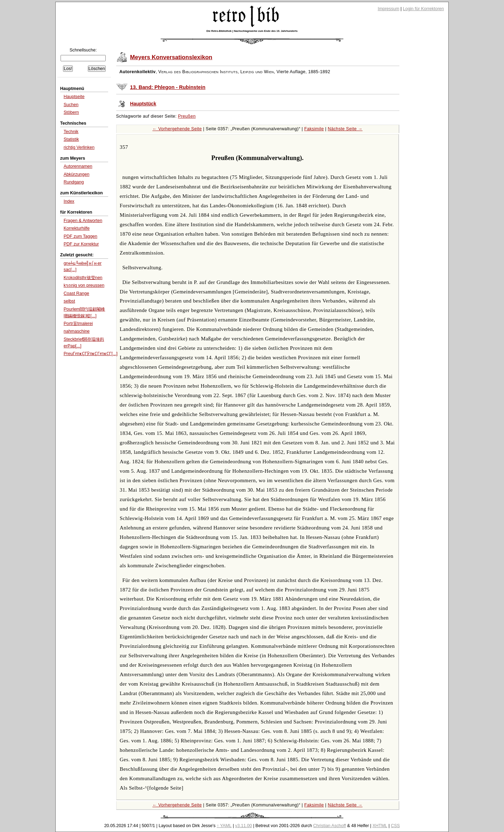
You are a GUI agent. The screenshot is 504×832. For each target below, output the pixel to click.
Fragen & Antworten (83, 221)
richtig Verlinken (79, 147)
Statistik (71, 139)
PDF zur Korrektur (81, 244)
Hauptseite (74, 97)
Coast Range (76, 293)
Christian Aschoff (330, 826)
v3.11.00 (244, 826)
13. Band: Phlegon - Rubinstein (168, 87)
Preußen (187, 116)
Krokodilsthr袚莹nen (83, 278)
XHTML (380, 826)
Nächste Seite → (345, 129)
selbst (69, 301)
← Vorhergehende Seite (177, 129)
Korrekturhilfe (77, 228)
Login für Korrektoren (423, 9)
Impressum (388, 9)
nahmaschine (77, 331)
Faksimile (314, 129)
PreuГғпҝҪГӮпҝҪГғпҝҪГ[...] (91, 354)
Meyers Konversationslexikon (171, 57)
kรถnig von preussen (84, 285)
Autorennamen (78, 166)
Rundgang (74, 182)
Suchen (71, 105)
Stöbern (71, 112)
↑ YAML (224, 826)
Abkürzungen (77, 174)
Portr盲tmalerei (78, 324)
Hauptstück (143, 104)
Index (69, 201)
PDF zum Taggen (80, 236)
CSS (395, 826)
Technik (71, 132)
